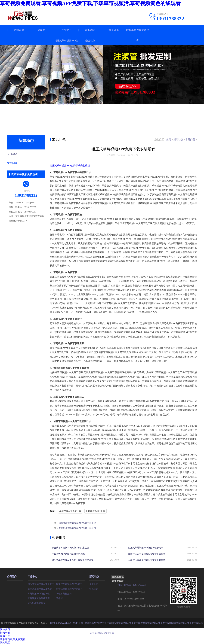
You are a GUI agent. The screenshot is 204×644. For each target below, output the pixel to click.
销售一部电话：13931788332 (131, 584)
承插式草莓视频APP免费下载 (70, 588)
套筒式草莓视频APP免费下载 (42, 588)
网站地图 (5, 642)
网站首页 (19, 30)
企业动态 (19, 154)
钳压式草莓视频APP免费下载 (42, 583)
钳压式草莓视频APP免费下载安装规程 (70, 166)
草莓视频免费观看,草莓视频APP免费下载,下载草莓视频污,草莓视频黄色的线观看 (90, 3)
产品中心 (66, 30)
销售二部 (5, 636)
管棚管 (59, 598)
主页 (169, 140)
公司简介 (43, 30)
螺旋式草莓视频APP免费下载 (70, 583)
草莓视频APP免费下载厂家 (97, 623)
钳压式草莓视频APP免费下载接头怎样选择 (73, 560)
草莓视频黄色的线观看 (39, 598)
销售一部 (5, 632)
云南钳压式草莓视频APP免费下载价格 (147, 560)
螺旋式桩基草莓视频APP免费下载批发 (77, 523)
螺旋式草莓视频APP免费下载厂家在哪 (70, 547)
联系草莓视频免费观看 (138, 35)
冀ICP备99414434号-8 (60, 623)
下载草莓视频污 (64, 593)
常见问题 (19, 164)
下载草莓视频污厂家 (96, 511)
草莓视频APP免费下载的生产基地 (68, 553)
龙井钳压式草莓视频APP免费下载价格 (77, 528)
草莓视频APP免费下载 (70, 511)
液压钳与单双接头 (37, 602)
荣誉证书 (114, 30)
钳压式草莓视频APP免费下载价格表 (146, 547)
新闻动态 (90, 30)
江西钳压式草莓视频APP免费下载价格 (147, 553)
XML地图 (77, 623)
